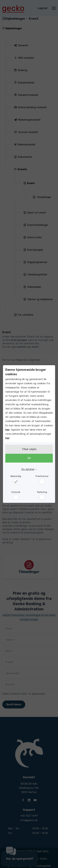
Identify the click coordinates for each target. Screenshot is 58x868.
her (8, 430)
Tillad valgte (29, 449)
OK (29, 458)
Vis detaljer (28, 469)
